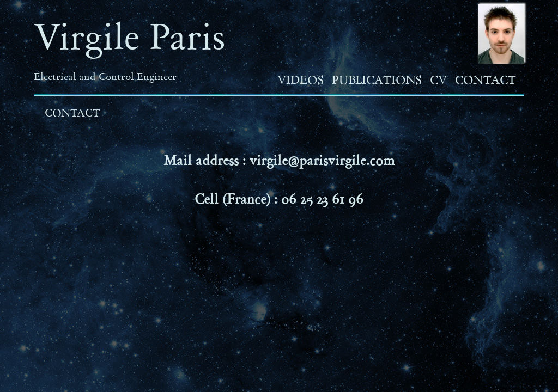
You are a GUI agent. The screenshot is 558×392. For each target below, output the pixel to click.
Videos (301, 80)
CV (438, 80)
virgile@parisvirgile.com (322, 160)
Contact (486, 80)
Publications (377, 80)
